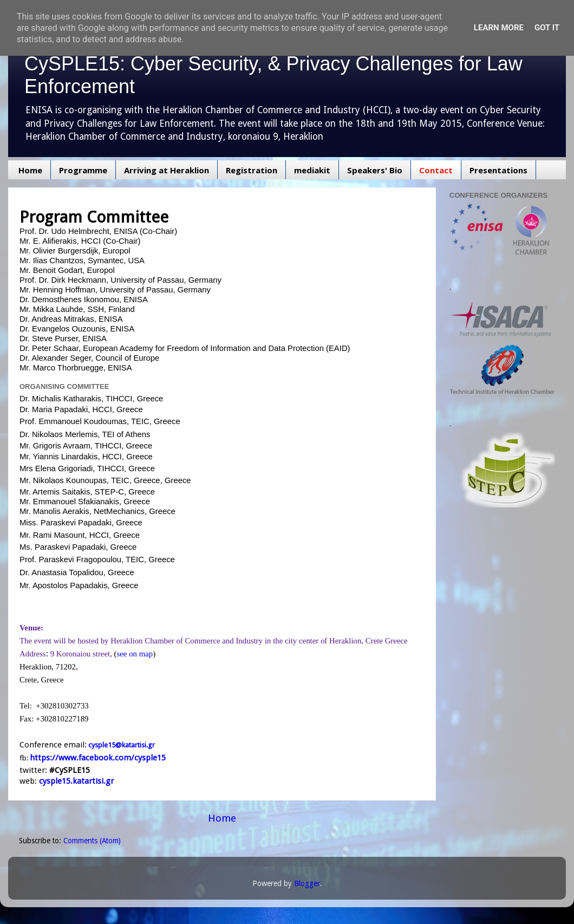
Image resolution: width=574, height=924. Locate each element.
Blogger (307, 883)
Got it (547, 28)
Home (30, 170)
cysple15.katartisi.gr (76, 781)
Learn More (499, 28)
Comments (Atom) (92, 841)
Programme (83, 170)
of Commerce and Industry (219, 641)
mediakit (312, 170)
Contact (436, 170)
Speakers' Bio (375, 170)
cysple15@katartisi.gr (122, 745)
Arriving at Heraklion (167, 170)
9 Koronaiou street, (81, 654)
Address (33, 654)
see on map (135, 654)
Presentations (498, 170)
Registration (252, 170)
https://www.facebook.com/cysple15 (98, 758)
